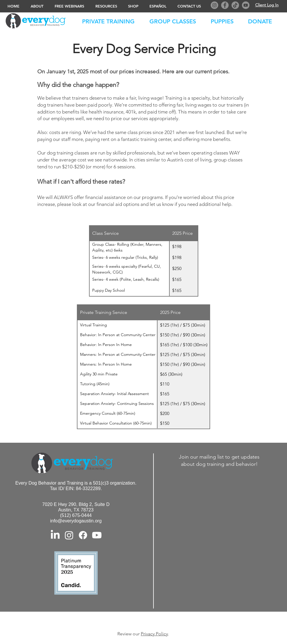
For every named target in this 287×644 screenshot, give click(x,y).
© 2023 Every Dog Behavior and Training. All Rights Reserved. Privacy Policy (145, 621)
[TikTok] (235, 5)
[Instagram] (214, 5)
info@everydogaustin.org (76, 521)
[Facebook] (225, 5)
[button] (263, 20)
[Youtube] (97, 535)
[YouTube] (246, 5)
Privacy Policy (154, 634)
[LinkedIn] (55, 535)
